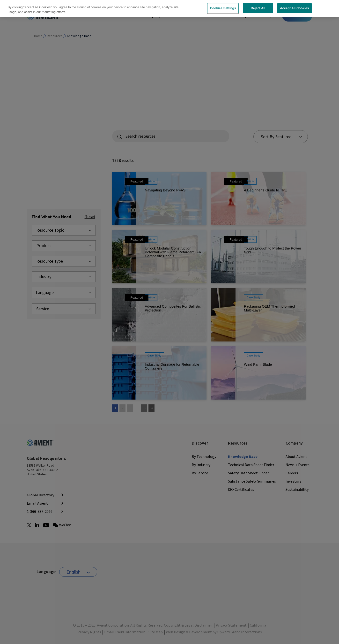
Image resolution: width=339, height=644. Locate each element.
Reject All (258, 5)
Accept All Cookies (295, 5)
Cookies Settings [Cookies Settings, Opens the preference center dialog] (223, 5)
